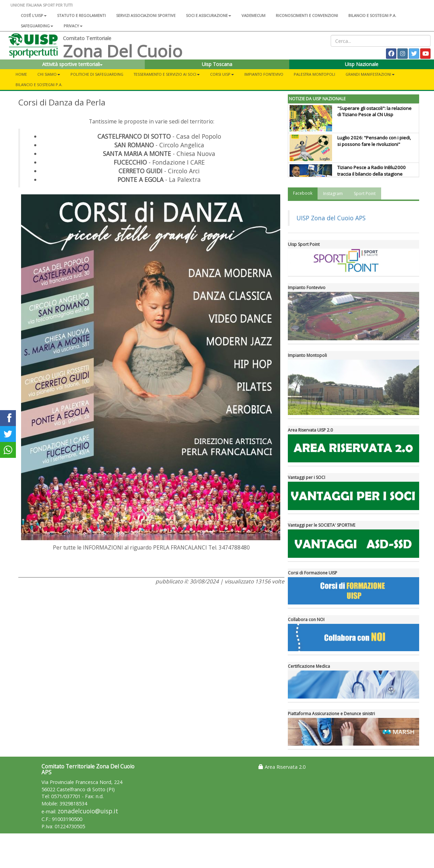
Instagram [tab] (333, 193)
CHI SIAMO (49, 74)
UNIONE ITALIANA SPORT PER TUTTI (41, 5)
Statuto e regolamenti (81, 15)
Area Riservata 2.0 (282, 767)
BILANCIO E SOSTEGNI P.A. (39, 85)
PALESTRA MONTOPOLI (314, 74)
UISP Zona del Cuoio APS (331, 218)
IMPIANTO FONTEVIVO (264, 74)
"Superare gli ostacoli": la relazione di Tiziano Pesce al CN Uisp (374, 112)
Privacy (73, 26)
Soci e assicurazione (209, 15)
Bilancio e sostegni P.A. (372, 15)
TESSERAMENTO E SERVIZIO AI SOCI (167, 74)
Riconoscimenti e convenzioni (307, 15)
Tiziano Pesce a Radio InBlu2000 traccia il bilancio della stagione (371, 171)
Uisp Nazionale (362, 64)
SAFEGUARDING (37, 26)
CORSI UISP (222, 74)
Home (21, 74)
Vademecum (253, 15)
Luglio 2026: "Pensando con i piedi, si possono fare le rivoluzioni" (374, 141)
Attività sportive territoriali (72, 64)
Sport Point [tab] (365, 193)
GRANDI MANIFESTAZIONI (370, 74)
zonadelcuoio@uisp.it (88, 811)
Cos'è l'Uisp (34, 15)
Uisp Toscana (217, 64)
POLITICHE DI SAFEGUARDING (97, 74)
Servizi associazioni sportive (146, 15)
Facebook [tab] (303, 193)
